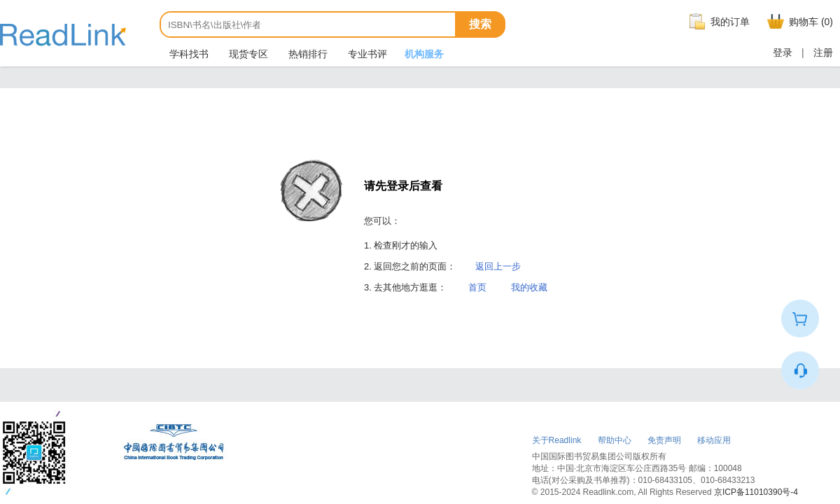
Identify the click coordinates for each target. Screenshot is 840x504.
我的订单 (717, 22)
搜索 (480, 24)
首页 (477, 287)
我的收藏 (529, 287)
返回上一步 (498, 266)
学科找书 (188, 54)
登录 (783, 52)
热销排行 (307, 54)
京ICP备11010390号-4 (756, 492)
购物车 (798, 22)
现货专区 (247, 54)
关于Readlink (557, 440)
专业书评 (366, 54)
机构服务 (424, 54)
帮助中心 (615, 440)
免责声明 (664, 440)
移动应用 (714, 440)
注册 (823, 52)
